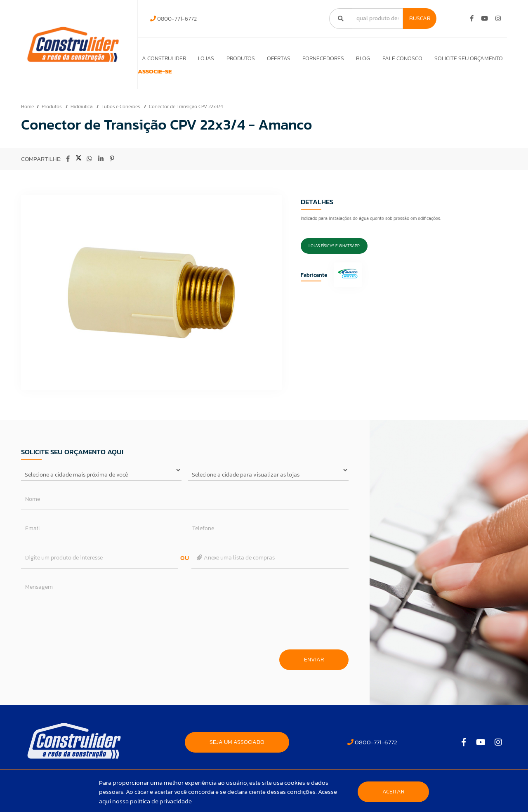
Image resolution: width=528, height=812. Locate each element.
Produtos (236, 58)
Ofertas (275, 58)
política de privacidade (161, 801)
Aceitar (393, 792)
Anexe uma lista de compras (235, 569)
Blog (361, 58)
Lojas (201, 58)
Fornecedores (321, 58)
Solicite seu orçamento (469, 58)
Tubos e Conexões (121, 118)
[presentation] (84, 668)
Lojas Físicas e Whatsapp (334, 257)
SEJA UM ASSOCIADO (237, 754)
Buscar (420, 18)
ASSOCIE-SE (164, 77)
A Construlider (158, 58)
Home (27, 118)
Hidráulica (82, 118)
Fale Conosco (401, 58)
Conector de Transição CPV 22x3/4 (186, 118)
